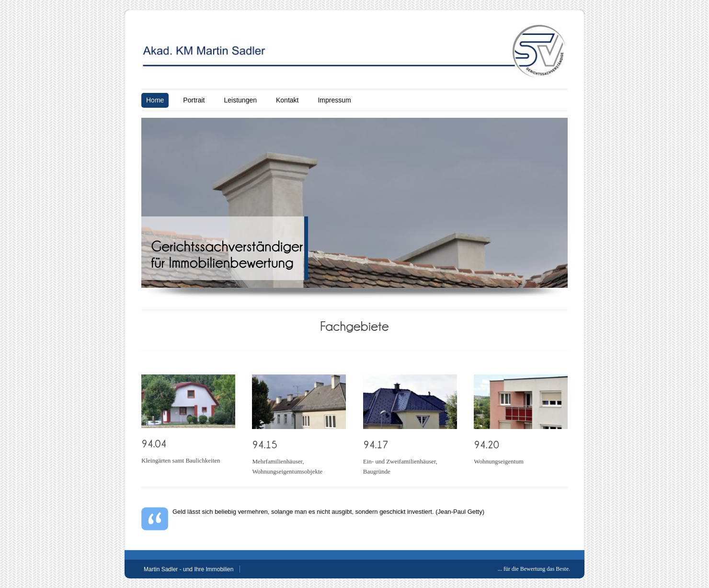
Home (155, 100)
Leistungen (240, 100)
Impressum (334, 100)
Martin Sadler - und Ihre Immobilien (189, 569)
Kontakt (287, 100)
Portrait (194, 100)
